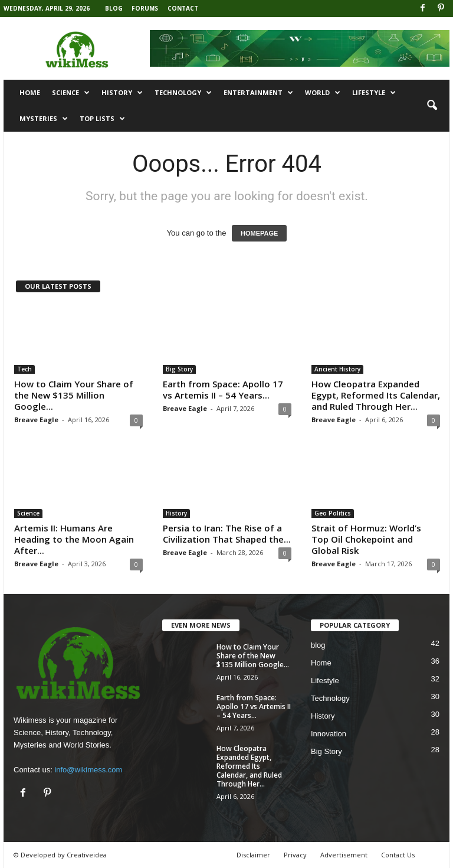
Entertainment (258, 93)
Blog (114, 8)
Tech (24, 369)
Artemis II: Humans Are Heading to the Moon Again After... (74, 539)
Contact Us (398, 855)
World (323, 93)
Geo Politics (333, 513)
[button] (432, 106)
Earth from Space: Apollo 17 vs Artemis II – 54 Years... (223, 389)
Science (71, 93)
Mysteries (44, 119)
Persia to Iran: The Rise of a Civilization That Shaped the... (227, 533)
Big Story (179, 369)
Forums (145, 8)
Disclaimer (253, 855)
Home (30, 92)
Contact (183, 8)
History (122, 93)
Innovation (329, 734)
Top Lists (102, 119)
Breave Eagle (36, 420)
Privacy (295, 855)
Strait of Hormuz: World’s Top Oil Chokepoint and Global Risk (366, 539)
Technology (183, 93)
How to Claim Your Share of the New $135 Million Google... (74, 395)
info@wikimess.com (88, 770)
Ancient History (337, 369)
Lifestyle (374, 93)
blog (318, 645)
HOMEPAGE (259, 233)
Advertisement (344, 855)
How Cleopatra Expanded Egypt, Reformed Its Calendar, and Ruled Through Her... (376, 395)
